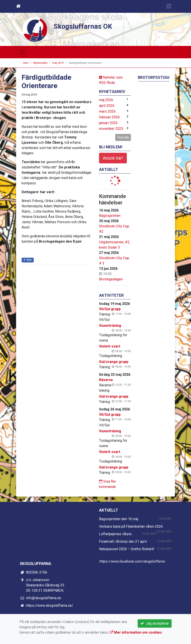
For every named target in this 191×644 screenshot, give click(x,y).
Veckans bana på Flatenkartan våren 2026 (131, 526)
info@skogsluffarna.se (44, 598)
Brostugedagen (111, 279)
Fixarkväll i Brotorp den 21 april (123, 541)
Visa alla (123, 137)
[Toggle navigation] (169, 6)
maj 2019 (58, 63)
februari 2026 (109, 117)
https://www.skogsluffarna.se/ (50, 605)
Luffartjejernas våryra (115, 534)
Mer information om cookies (136, 632)
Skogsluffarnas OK (86, 26)
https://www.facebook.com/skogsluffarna (132, 561)
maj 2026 (106, 100)
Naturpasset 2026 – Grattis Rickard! (127, 549)
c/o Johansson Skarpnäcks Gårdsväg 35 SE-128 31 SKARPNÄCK (45, 585)
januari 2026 (108, 123)
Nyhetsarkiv (40, 63)
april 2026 (107, 106)
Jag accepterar (155, 623)
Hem (26, 63)
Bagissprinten (110, 216)
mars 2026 (107, 111)
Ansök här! (113, 158)
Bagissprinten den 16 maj (119, 519)
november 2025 (111, 129)
